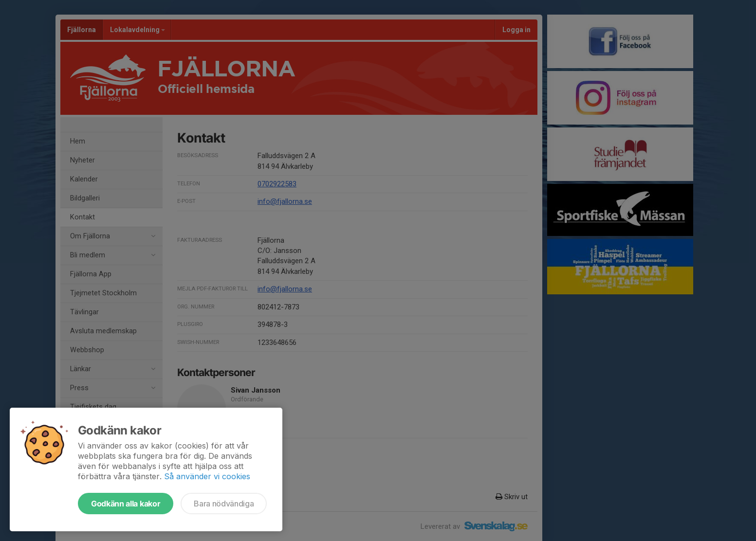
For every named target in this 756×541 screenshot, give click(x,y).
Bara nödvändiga (224, 504)
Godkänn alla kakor (126, 504)
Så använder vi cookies (207, 476)
